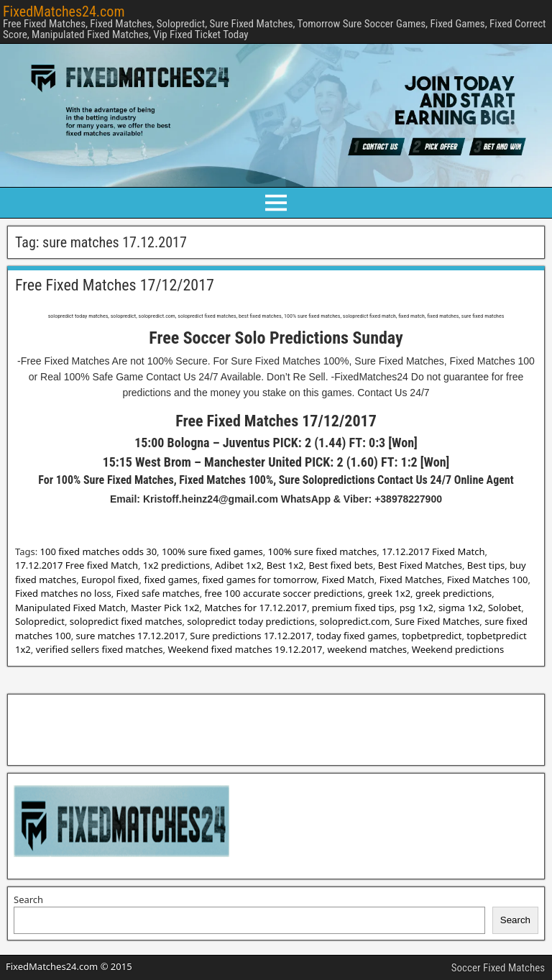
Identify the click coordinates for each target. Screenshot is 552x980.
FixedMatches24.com (64, 12)
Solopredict (40, 621)
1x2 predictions (176, 565)
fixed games (170, 580)
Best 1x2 (285, 565)
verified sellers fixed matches (100, 649)
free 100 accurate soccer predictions (284, 593)
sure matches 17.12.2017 (131, 636)
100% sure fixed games (212, 551)
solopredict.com (355, 621)
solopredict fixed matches (126, 621)
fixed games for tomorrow (260, 580)
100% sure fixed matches (323, 551)
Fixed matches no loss (63, 593)
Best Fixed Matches (420, 565)
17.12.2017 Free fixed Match (77, 565)
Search (28, 899)
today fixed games (356, 636)
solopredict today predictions (250, 621)
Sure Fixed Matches (437, 621)
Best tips (486, 565)
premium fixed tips (353, 608)
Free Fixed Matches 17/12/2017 (115, 285)
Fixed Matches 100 (488, 580)
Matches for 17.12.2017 (256, 608)
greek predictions (454, 593)
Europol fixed (110, 580)
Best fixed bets (340, 565)
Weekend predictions (458, 649)
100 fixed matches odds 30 (99, 551)
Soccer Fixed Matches (498, 968)
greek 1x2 (389, 593)
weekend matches (367, 649)
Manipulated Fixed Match (70, 608)
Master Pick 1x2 (165, 608)
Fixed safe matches (158, 593)
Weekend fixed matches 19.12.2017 (245, 649)
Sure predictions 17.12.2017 (250, 636)
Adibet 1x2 (238, 565)
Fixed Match (348, 580)
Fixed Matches (411, 580)
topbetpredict (432, 636)
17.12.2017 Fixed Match (433, 551)
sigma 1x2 (461, 608)
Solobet (505, 608)
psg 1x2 (417, 608)
